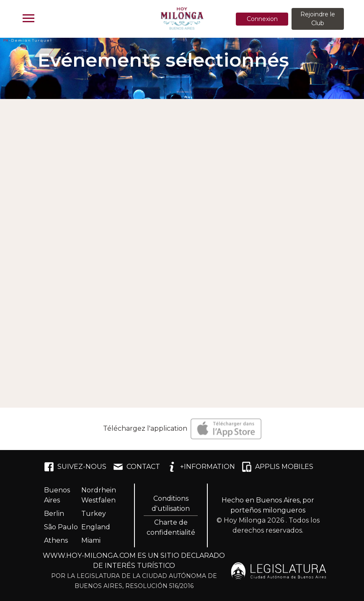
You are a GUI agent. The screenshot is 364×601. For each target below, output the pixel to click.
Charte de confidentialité (171, 527)
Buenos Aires (57, 495)
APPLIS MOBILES (278, 467)
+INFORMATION (201, 467)
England (96, 527)
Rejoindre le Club (318, 19)
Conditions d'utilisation (171, 503)
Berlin (54, 514)
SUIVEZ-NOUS (75, 467)
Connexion (262, 19)
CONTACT (137, 467)
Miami (91, 540)
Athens (56, 540)
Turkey (94, 514)
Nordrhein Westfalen (99, 495)
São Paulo (61, 527)
